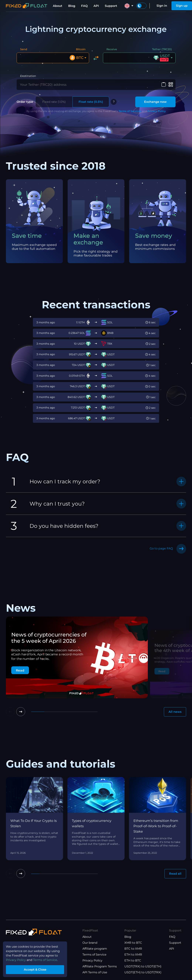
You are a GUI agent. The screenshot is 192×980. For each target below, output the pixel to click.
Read (20, 670)
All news (175, 712)
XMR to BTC (133, 943)
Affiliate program (95, 949)
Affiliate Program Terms (100, 966)
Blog (72, 6)
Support (111, 6)
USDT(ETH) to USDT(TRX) (143, 972)
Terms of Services (130, 111)
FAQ (84, 6)
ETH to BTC (133, 960)
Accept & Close (35, 970)
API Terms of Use (95, 972)
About (58, 6)
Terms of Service (94, 955)
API (96, 6)
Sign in (162, 6)
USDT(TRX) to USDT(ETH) (143, 966)
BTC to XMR (133, 949)
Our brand (90, 943)
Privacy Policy (157, 111)
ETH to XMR (133, 955)
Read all (175, 874)
